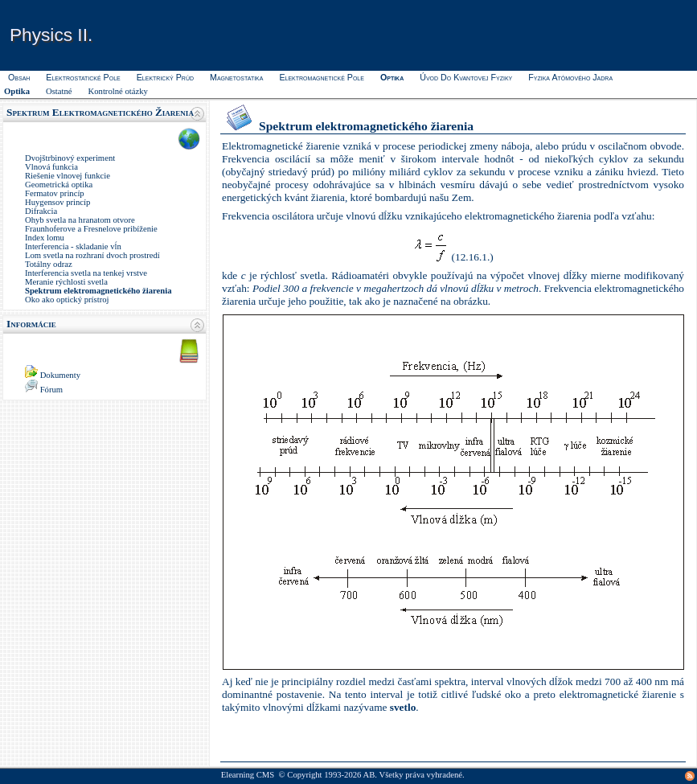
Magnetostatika (236, 77)
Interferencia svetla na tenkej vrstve (86, 273)
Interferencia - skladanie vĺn (73, 246)
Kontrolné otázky (118, 91)
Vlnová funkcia (51, 167)
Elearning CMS (248, 775)
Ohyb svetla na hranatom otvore (80, 220)
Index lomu (45, 238)
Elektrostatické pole (83, 77)
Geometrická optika (59, 185)
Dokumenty (60, 375)
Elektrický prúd (165, 77)
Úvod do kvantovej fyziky (466, 77)
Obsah (19, 77)
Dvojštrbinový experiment (70, 158)
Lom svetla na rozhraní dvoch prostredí (92, 255)
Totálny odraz (49, 264)
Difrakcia (41, 211)
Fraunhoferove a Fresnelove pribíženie (91, 229)
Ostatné (59, 91)
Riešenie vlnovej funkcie (68, 176)
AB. (370, 775)
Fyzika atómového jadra (570, 77)
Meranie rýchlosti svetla (66, 282)
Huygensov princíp (57, 202)
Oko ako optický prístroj (67, 300)
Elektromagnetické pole (321, 77)
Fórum (51, 390)
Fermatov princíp (55, 193)
